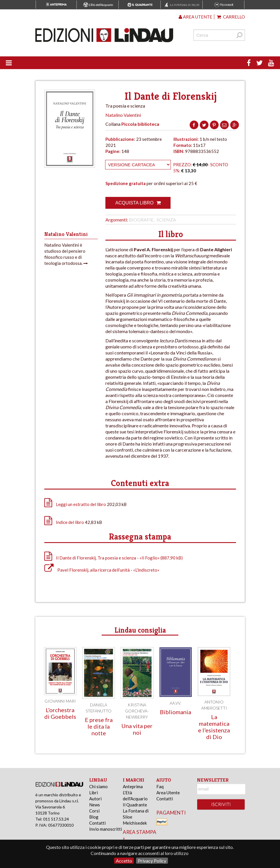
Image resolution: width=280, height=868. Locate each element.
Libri (94, 793)
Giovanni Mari (60, 701)
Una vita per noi (137, 729)
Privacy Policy (152, 861)
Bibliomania (175, 712)
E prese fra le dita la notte (99, 726)
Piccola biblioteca (140, 124)
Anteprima (133, 786)
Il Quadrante (135, 805)
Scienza (166, 220)
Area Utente (168, 793)
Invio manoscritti (106, 829)
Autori (95, 799)
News (95, 805)
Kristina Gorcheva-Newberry (137, 711)
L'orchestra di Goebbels (60, 713)
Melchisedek (135, 823)
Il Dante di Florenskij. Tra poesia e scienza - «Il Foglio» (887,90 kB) (114, 558)
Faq (160, 786)
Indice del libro (70, 522)
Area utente (195, 17)
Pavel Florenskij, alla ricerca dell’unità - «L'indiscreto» (102, 570)
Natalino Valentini (123, 115)
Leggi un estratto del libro (81, 504)
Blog (94, 817)
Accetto (124, 861)
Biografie (141, 220)
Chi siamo (98, 786)
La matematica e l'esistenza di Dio (214, 727)
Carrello (231, 17)
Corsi (94, 811)
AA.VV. (175, 703)
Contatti (97, 823)
